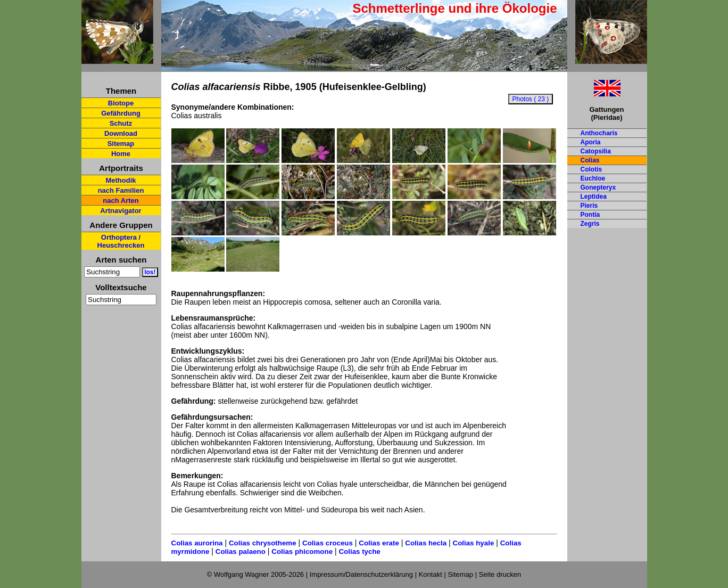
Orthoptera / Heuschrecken (121, 241)
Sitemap (121, 144)
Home (121, 154)
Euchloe (593, 178)
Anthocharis (599, 133)
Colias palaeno (241, 552)
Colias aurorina (197, 543)
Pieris (589, 206)
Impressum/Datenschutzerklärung (361, 574)
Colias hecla (426, 543)
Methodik (121, 180)
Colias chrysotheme (263, 543)
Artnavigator (121, 211)
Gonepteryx (598, 187)
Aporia (591, 142)
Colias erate (379, 543)
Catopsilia (596, 151)
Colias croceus (328, 543)
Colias (590, 160)
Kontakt (431, 574)
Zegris (590, 224)
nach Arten (121, 201)
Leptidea (594, 197)
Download (121, 133)
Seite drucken (500, 574)
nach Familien (121, 190)
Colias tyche (359, 552)
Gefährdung (121, 113)
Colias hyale (474, 543)
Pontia (590, 215)
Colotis (591, 169)
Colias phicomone (302, 552)
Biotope (121, 103)
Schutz (121, 123)
